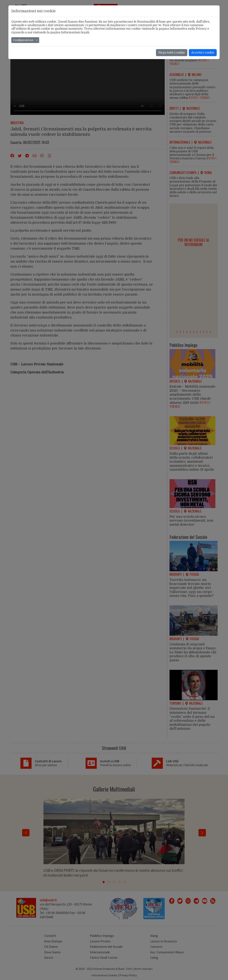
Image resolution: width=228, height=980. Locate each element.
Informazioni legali (75, 32)
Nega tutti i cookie (172, 53)
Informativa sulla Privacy (188, 29)
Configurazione (23, 40)
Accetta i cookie (203, 53)
